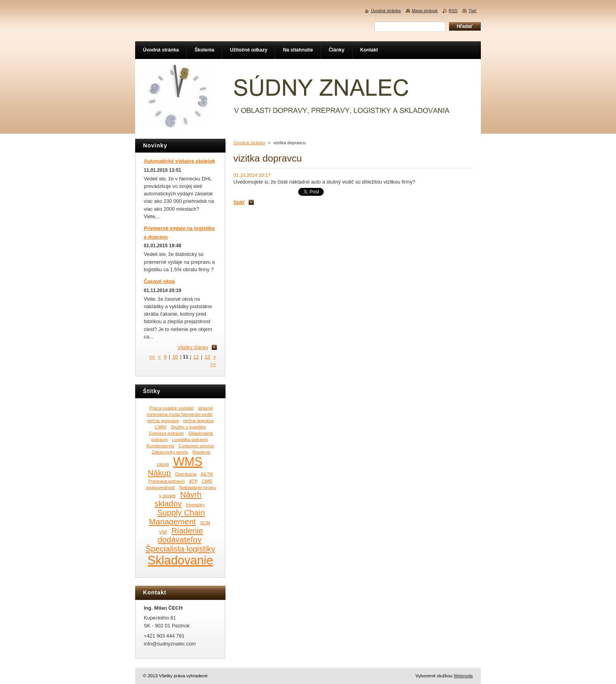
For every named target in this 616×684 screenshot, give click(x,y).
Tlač (472, 11)
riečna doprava (198, 420)
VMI (163, 532)
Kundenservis (160, 446)
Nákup (159, 473)
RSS (453, 11)
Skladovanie (181, 560)
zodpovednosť (161, 487)
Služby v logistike (188, 427)
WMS (188, 462)
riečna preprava (163, 420)
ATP (193, 481)
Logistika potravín (190, 439)
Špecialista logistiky (181, 549)
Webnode (463, 676)
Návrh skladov (178, 499)
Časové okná (159, 281)
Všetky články (193, 347)
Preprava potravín (167, 481)
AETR (207, 474)
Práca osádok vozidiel (171, 408)
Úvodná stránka (249, 143)
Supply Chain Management (177, 517)
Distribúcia (186, 474)
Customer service (196, 446)
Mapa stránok (425, 11)
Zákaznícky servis (170, 452)
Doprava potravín (166, 433)
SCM (205, 523)
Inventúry (195, 505)
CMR (207, 481)
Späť (239, 202)
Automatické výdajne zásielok (179, 161)
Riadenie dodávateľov (180, 535)
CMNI (161, 427)
